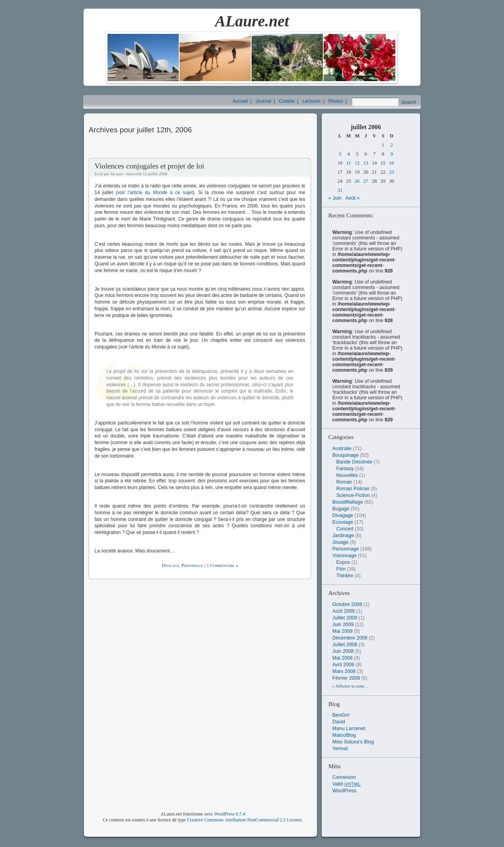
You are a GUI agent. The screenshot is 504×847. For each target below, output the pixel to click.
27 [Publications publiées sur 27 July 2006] (366, 181)
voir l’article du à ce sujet (155, 193)
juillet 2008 (345, 645)
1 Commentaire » (222, 565)
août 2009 (344, 611)
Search (409, 102)
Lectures (311, 101)
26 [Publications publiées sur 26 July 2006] (357, 181)
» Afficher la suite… (350, 686)
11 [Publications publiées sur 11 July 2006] (348, 163)
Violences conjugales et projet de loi (149, 166)
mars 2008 (344, 671)
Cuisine (287, 101)
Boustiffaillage (348, 502)
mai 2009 (342, 631)
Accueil (240, 101)
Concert (345, 529)
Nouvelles (347, 475)
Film (341, 569)
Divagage (170, 565)
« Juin (335, 198)
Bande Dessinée (354, 462)
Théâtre (345, 576)
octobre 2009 (347, 604)
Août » (352, 198)
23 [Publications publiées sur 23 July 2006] (392, 172)
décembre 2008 (350, 638)
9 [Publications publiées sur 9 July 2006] (391, 154)
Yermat (340, 749)
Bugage (341, 509)
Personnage (192, 565)
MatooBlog (344, 735)
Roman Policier (353, 489)
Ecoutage (343, 522)
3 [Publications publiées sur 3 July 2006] (340, 154)
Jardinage (343, 536)
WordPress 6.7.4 (230, 814)
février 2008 (346, 678)
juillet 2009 (345, 618)
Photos (336, 101)
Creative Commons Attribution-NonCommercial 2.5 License (244, 820)
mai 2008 (342, 658)
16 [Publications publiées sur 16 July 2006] (392, 163)
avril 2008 (343, 665)
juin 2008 (343, 651)
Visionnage (345, 556)
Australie (342, 449)
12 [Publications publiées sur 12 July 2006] (357, 163)
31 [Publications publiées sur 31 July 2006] (340, 190)
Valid (346, 784)
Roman (344, 482)
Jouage (340, 542)
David (339, 722)
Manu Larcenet (349, 728)
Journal (263, 101)
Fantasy (345, 469)
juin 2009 (343, 625)
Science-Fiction (353, 495)
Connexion (344, 777)
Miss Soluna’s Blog (353, 742)
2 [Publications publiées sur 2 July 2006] (391, 145)
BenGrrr (341, 715)
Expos (343, 562)
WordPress (345, 791)
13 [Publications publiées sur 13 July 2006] (366, 163)
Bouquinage (346, 455)
